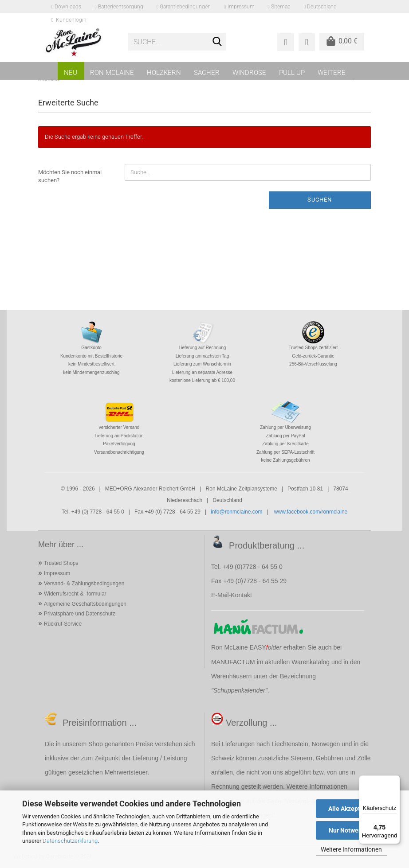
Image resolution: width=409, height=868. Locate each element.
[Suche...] (217, 42)
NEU (71, 73)
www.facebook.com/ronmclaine (311, 512)
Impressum (239, 7)
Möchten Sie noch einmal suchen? (70, 176)
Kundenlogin (69, 20)
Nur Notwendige (352, 830)
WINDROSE (249, 73)
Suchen (320, 200)
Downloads (66, 7)
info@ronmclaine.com (236, 512)
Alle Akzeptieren (352, 809)
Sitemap (279, 7)
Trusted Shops (61, 563)
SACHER (207, 73)
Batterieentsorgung (119, 7)
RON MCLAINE (112, 73)
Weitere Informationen (351, 849)
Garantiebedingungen (184, 7)
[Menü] (395, 781)
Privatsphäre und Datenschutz (80, 614)
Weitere (332, 73)
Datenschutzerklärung (70, 841)
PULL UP (292, 73)
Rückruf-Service (63, 624)
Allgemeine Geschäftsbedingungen (85, 604)
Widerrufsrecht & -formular (75, 594)
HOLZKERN (164, 73)
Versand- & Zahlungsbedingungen (84, 584)
